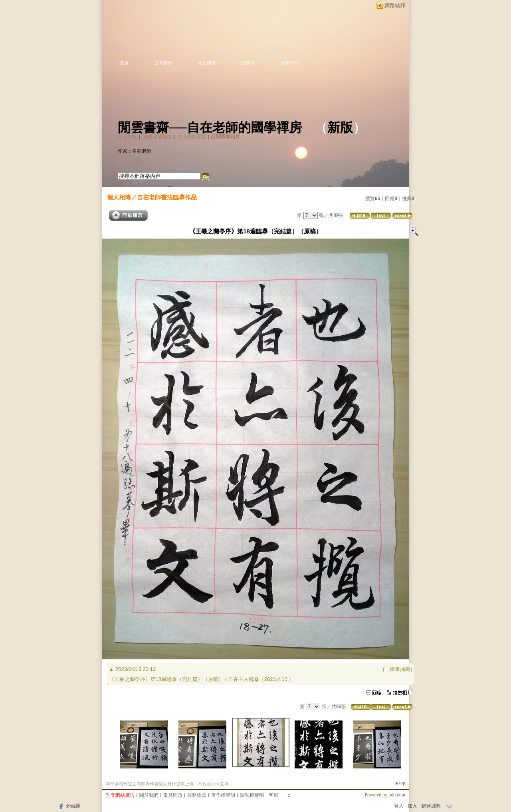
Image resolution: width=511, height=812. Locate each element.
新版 (340, 127)
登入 (399, 806)
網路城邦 (395, 5)
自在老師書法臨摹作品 (167, 197)
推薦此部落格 (157, 137)
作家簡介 (289, 63)
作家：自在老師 (135, 151)
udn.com (397, 795)
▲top (400, 783)
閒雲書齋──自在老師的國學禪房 (210, 127)
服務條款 (197, 795)
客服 (273, 795)
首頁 (124, 63)
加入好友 (127, 137)
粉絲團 (73, 806)
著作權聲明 (223, 795)
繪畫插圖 (400, 669)
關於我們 (149, 795)
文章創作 (163, 63)
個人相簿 (207, 63)
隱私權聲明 (252, 795)
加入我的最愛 (192, 137)
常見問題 (173, 795)
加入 (412, 806)
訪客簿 (248, 63)
